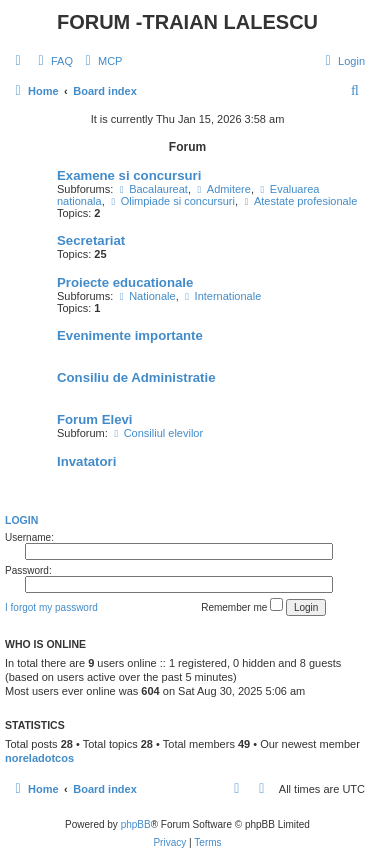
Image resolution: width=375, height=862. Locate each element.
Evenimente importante (130, 335)
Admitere (222, 189)
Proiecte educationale (125, 282)
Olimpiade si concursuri (171, 201)
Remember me (242, 605)
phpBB (136, 824)
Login (21, 520)
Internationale (222, 296)
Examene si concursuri (129, 175)
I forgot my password (51, 607)
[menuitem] (53, 61)
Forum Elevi (94, 419)
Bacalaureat (152, 189)
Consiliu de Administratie (136, 377)
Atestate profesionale (299, 201)
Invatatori (86, 461)
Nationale (145, 296)
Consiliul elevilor (157, 433)
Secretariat (91, 240)
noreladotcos (39, 758)
